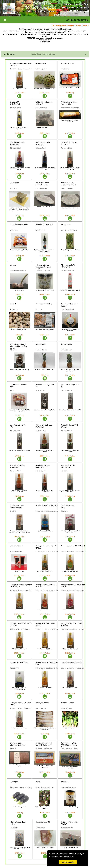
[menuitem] (6, 20)
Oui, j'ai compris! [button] (68, 862)
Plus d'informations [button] (66, 857)
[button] (45, 54)
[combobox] (72, 13)
